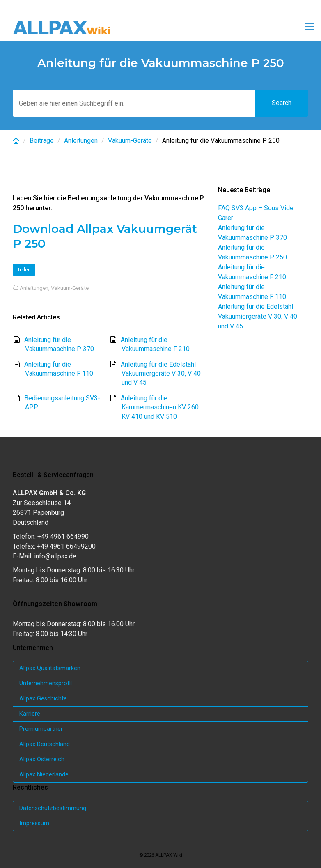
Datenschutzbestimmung (53, 808)
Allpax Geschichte (43, 699)
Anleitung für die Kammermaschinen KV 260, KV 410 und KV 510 (160, 407)
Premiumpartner (41, 729)
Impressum (34, 823)
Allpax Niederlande (44, 775)
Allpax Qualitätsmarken (50, 668)
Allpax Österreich (42, 759)
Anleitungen (81, 141)
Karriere (30, 714)
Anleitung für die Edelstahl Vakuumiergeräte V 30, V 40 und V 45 (161, 374)
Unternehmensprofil (46, 683)
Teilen (24, 270)
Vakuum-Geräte (130, 141)
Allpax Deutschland (45, 744)
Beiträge (42, 141)
